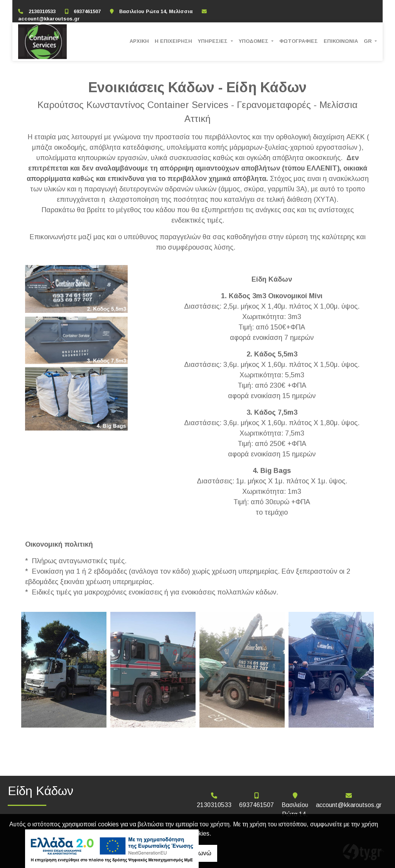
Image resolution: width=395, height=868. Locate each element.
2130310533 (42, 11)
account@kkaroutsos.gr (49, 19)
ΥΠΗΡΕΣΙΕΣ (214, 41)
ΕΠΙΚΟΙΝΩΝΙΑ (341, 41)
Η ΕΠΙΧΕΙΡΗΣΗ (173, 41)
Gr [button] (369, 41)
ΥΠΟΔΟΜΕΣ (254, 41)
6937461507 (87, 11)
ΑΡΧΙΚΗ (139, 41)
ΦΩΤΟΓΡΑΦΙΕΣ (299, 41)
